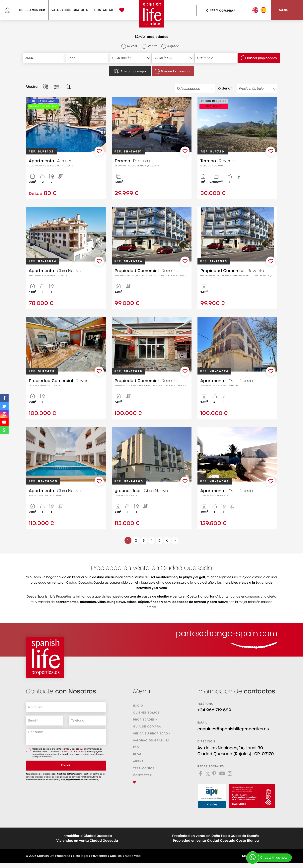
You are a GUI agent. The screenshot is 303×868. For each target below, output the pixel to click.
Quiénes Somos (146, 713)
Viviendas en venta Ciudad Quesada (87, 841)
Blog (137, 755)
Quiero (32, 10)
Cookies (116, 856)
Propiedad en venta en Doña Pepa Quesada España (216, 836)
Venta (149, 46)
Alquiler (170, 46)
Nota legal (81, 856)
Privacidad (99, 856)
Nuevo (129, 46)
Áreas (138, 762)
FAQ (136, 748)
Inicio (138, 706)
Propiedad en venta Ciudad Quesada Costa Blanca (216, 841)
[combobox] (44, 58)
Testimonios (144, 769)
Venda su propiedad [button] (151, 734)
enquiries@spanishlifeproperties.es (233, 729)
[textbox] (46, 58)
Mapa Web (133, 856)
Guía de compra (147, 727)
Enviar (66, 765)
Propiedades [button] (144, 720)
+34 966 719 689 (214, 710)
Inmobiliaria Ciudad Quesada (87, 836)
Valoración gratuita (70, 10)
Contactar (104, 10)
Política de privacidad (73, 752)
